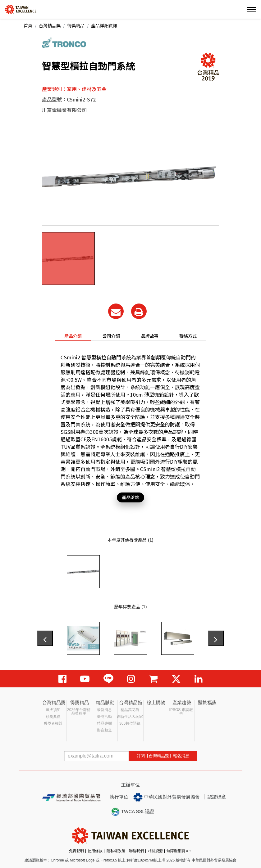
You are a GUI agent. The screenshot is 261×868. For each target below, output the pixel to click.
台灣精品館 (131, 702)
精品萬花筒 (130, 710)
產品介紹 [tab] (73, 336)
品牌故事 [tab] (150, 336)
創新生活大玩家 (130, 717)
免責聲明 (76, 851)
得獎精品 (76, 25)
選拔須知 (53, 710)
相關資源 (155, 851)
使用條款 (95, 851)
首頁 (28, 25)
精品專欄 (104, 723)
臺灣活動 (104, 717)
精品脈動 (105, 702)
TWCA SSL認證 (132, 812)
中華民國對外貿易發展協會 (167, 797)
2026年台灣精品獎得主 (79, 712)
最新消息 (104, 710)
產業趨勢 (182, 702)
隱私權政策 (116, 851)
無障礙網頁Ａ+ (179, 851)
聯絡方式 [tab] (188, 336)
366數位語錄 (130, 723)
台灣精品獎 (50, 25)
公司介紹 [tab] (111, 336)
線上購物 (156, 702)
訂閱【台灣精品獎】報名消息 (163, 756)
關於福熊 (207, 702)
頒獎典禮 (53, 717)
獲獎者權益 (53, 723)
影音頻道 (104, 730)
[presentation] (45, 638)
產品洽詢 (130, 497)
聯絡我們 (136, 851)
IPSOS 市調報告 (181, 712)
